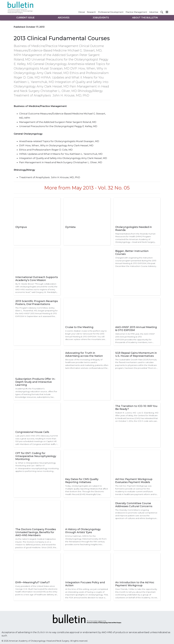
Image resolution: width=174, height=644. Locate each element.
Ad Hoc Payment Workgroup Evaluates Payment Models (134, 481)
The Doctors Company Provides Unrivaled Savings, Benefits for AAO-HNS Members (36, 532)
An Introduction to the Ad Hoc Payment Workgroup (135, 584)
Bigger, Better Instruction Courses (132, 253)
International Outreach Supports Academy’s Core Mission (37, 279)
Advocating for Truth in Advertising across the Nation (84, 354)
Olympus (21, 227)
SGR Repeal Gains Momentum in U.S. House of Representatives (136, 354)
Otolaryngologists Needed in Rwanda (134, 229)
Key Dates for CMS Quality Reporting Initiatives (82, 481)
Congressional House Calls (32, 432)
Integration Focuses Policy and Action (85, 584)
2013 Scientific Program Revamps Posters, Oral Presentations (37, 303)
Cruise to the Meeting (79, 327)
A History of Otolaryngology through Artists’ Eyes (83, 531)
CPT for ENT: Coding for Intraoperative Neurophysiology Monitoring (36, 456)
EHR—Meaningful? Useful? (33, 582)
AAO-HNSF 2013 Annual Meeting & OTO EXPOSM (136, 329)
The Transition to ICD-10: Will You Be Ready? (136, 408)
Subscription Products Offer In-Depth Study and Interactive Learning (35, 382)
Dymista (70, 227)
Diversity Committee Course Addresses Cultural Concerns (134, 505)
